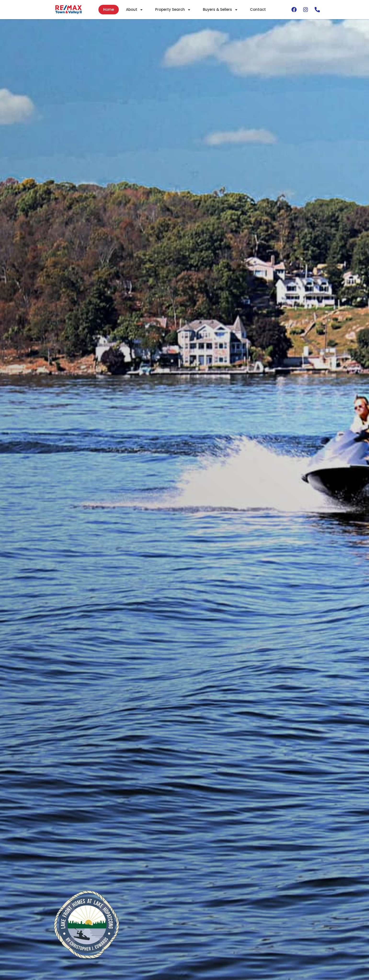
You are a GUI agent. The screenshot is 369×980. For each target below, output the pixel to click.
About (135, 10)
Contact (258, 9)
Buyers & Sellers (220, 10)
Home (109, 9)
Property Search (173, 10)
